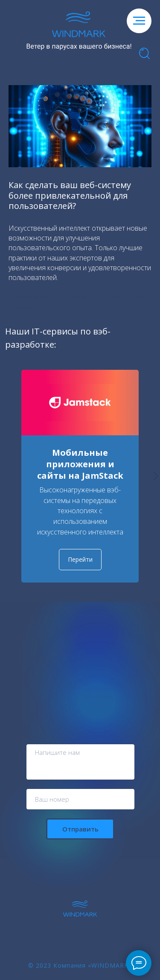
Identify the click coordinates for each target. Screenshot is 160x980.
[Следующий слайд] (156, 476)
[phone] (80, 799)
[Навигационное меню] (139, 21)
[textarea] (80, 762)
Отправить (80, 829)
